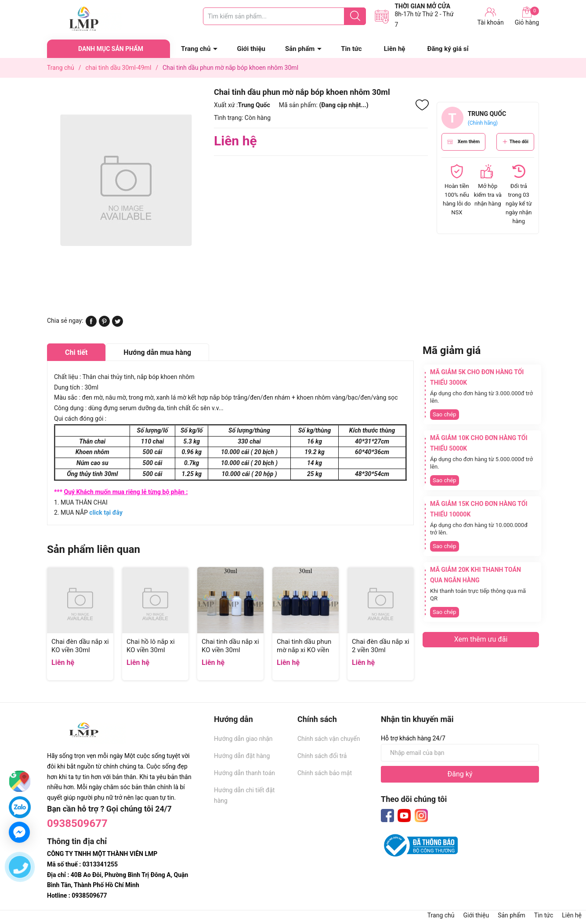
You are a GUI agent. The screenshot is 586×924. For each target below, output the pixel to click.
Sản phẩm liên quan (94, 549)
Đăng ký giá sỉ (448, 49)
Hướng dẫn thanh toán (244, 773)
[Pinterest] (104, 325)
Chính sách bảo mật (325, 773)
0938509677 (77, 823)
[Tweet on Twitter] (118, 325)
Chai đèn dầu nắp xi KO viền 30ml (80, 646)
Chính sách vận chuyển (329, 739)
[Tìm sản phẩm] (284, 16)
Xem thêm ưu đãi (481, 639)
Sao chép (445, 414)
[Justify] (355, 16)
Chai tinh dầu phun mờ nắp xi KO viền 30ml (304, 650)
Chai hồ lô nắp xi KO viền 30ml (151, 646)
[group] (126, 180)
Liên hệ (395, 49)
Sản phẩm (300, 49)
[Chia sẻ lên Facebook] (91, 325)
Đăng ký (460, 774)
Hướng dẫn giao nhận (243, 739)
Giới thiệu (251, 49)
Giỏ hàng (527, 16)
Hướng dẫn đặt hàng (242, 756)
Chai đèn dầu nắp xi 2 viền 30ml (381, 646)
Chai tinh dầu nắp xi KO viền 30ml (230, 646)
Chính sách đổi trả (322, 756)
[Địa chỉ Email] (460, 753)
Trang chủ (196, 49)
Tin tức (351, 49)
